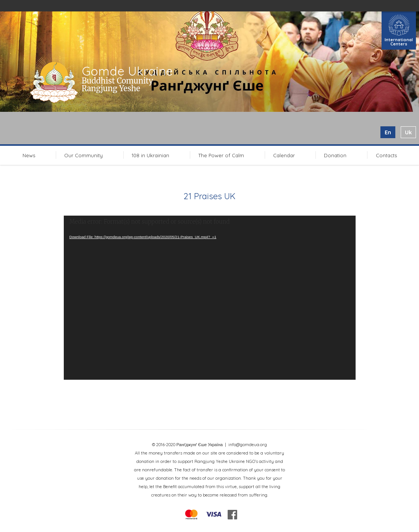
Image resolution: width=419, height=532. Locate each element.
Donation (335, 155)
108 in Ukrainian (150, 155)
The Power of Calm (221, 155)
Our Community (83, 155)
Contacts (386, 155)
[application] (210, 298)
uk (408, 132)
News (29, 155)
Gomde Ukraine (127, 71)
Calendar (284, 155)
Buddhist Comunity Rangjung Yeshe (117, 85)
